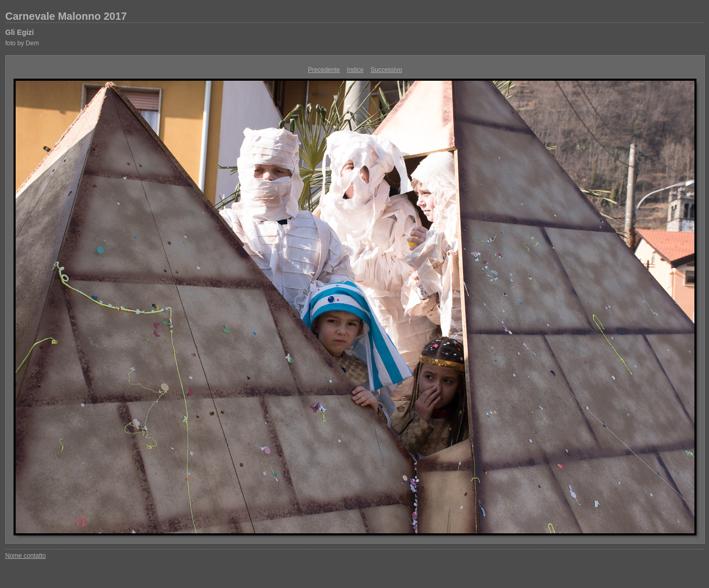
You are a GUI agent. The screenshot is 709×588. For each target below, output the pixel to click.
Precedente (324, 70)
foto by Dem (22, 43)
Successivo (386, 70)
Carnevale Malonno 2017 (66, 16)
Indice (355, 70)
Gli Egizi (20, 32)
